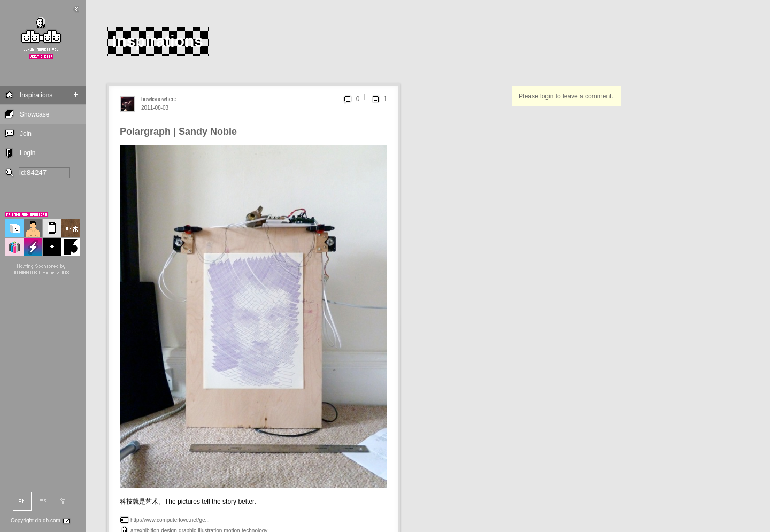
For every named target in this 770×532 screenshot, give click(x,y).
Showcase (34, 114)
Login (28, 153)
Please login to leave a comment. (566, 96)
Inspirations (36, 95)
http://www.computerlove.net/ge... (170, 520)
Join (26, 134)
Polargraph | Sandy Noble (178, 132)
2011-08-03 (155, 108)
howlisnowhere (159, 99)
